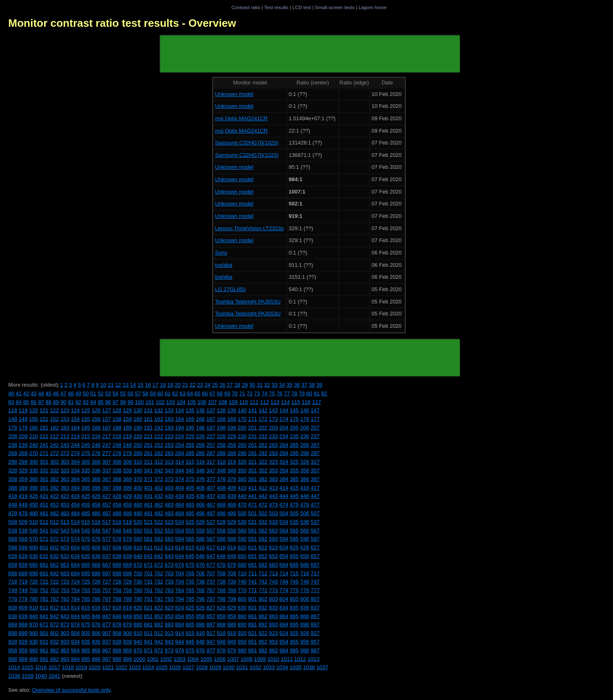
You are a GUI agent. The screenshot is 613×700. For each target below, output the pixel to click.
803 (273, 599)
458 (117, 505)
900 (34, 633)
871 (44, 624)
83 (11, 402)
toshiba (224, 265)
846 (96, 616)
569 (23, 539)
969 (128, 650)
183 (65, 428)
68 (220, 393)
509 (23, 522)
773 (273, 590)
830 (242, 608)
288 (221, 453)
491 (148, 513)
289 (232, 453)
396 (96, 488)
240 (34, 445)
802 (263, 599)
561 (253, 531)
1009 (260, 659)
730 (138, 582)
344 (179, 470)
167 (211, 419)
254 (179, 445)
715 (294, 573)
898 (13, 633)
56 (131, 393)
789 (128, 599)
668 (117, 565)
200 (242, 428)
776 (305, 590)
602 (54, 547)
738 (221, 582)
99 (131, 402)
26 (222, 385)
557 (211, 531)
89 (56, 402)
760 (138, 590)
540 (34, 531)
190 (138, 428)
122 (54, 410)
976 (200, 650)
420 (34, 496)
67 (212, 393)
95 (100, 402)
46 (56, 393)
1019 (81, 667)
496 (200, 513)
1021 (108, 667)
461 (148, 505)
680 (242, 565)
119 (23, 410)
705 (190, 573)
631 (44, 556)
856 (200, 616)
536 (305, 522)
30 (252, 385)
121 (44, 410)
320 (242, 462)
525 (190, 522)
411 (253, 488)
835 (294, 608)
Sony (221, 253)
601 (44, 547)
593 (273, 539)
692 (54, 573)
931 (44, 642)
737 (211, 582)
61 (168, 393)
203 (273, 428)
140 (242, 410)
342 (159, 470)
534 (284, 522)
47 (63, 393)
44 (41, 393)
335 (86, 470)
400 (138, 488)
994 (75, 659)
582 (159, 539)
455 (86, 505)
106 (202, 402)
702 (159, 573)
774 (284, 590)
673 (169, 565)
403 (169, 488)
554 (179, 531)
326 (305, 462)
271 (44, 453)
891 (253, 624)
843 (65, 616)
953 (273, 642)
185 (86, 428)
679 (232, 565)
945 (190, 642)
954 (284, 642)
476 (305, 505)
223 (169, 436)
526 (200, 522)
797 (211, 599)
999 (128, 659)
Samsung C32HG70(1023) (247, 143)
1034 (282, 667)
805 (294, 599)
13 (126, 385)
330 (34, 470)
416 (305, 488)
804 (284, 599)
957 (315, 642)
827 (211, 608)
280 (138, 453)
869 (23, 624)
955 (294, 642)
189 (128, 428)
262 (263, 445)
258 (221, 445)
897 (315, 624)
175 (294, 419)
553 (169, 531)
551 (148, 531)
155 (86, 419)
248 (117, 445)
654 (284, 556)
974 (179, 650)
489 (128, 513)
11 (111, 385)
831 (253, 608)
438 (221, 496)
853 (169, 616)
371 (148, 479)
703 (169, 573)
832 (263, 608)
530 (242, 522)
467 (211, 505)
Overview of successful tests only (71, 690)
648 (221, 556)
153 (65, 419)
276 (96, 453)
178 (13, 428)
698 (117, 573)
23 (200, 385)
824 (179, 608)
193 (169, 428)
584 (179, 539)
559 (232, 531)
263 (273, 445)
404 (179, 488)
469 (232, 505)
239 (23, 445)
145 (294, 410)
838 (13, 616)
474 (284, 505)
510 (34, 522)
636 (96, 556)
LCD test (302, 7)
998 (117, 659)
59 (153, 393)
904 (75, 633)
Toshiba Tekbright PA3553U (248, 302)
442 (263, 496)
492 (159, 513)
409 (232, 488)
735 (190, 582)
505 (294, 513)
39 (319, 385)
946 (200, 642)
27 (230, 385)
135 (190, 410)
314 (179, 462)
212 (54, 436)
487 (107, 513)
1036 (309, 667)
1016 (41, 667)
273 (65, 453)
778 (13, 599)
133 (169, 410)
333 (65, 470)
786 (96, 599)
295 (294, 453)
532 (263, 522)
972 (159, 650)
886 (200, 624)
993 (65, 659)
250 (138, 445)
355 (294, 470)
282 (159, 453)
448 (13, 505)
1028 (202, 667)
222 (159, 436)
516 (96, 522)
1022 (121, 667)
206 (305, 428)
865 (294, 616)
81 (317, 393)
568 (13, 539)
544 (75, 531)
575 (86, 539)
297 (315, 453)
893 (273, 624)
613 (169, 547)
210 (34, 436)
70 (235, 393)
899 (23, 633)
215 (86, 436)
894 (284, 624)
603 (65, 547)
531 (253, 522)
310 (138, 462)
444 (284, 496)
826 (200, 608)
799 (232, 599)
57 (138, 393)
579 (128, 539)
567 (315, 531)
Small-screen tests (335, 7)
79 (302, 393)
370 (138, 479)
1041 (55, 676)
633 (65, 556)
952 (263, 642)
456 (96, 505)
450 (34, 505)
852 (159, 616)
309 (128, 462)
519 (128, 522)
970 (138, 650)
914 (179, 633)
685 (294, 565)
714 (284, 573)
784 (75, 599)
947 (211, 642)
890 (242, 624)
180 (34, 428)
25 (215, 385)
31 (259, 385)
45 (48, 393)
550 (138, 531)
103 (171, 402)
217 (107, 436)
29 (245, 385)
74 (264, 393)
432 (159, 496)
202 (263, 428)
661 (44, 565)
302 (54, 462)
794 (179, 599)
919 (232, 633)
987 (315, 650)
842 (54, 616)
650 (242, 556)
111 (254, 402)
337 (107, 470)
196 (200, 428)
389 (23, 488)
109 (233, 402)
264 (284, 445)
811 (44, 608)
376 (200, 479)
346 (200, 470)
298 (13, 462)
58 (145, 393)
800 (242, 599)
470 (242, 505)
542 (54, 531)
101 (150, 402)
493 (169, 513)
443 (273, 496)
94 (93, 402)
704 (179, 573)
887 (211, 624)
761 (148, 590)
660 (34, 565)
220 (138, 436)
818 (117, 608)
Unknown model (234, 94)
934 (75, 642)
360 (34, 479)
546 (96, 531)
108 (223, 402)
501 (253, 513)
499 (232, 513)
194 (179, 428)
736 (200, 582)
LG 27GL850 (230, 289)
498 (221, 513)
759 (128, 590)
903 (65, 633)
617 (211, 547)
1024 (148, 667)
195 (190, 428)
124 (75, 410)
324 (284, 462)
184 (75, 428)
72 (249, 393)
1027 (188, 667)
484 (75, 513)
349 (232, 470)
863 (273, 616)
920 (242, 633)
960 (34, 650)
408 (221, 488)
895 (294, 624)
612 (159, 547)
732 (159, 582)
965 (86, 650)
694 (75, 573)
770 (242, 590)
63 (182, 393)
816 (96, 608)
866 (305, 616)
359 (23, 479)
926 (305, 633)
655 (294, 556)
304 (75, 462)
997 (107, 659)
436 (200, 496)
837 (315, 608)
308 (117, 462)
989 (23, 659)
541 (44, 531)
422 (54, 496)
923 (273, 633)
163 (169, 419)
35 (289, 385)
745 (294, 582)
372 (159, 479)
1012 (300, 659)
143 (273, 410)
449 (23, 505)
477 (315, 505)
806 (305, 599)
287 (211, 453)
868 (13, 624)
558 (221, 531)
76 (279, 393)
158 (117, 419)
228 (221, 436)
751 (44, 590)
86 (33, 402)
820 (138, 608)
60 (160, 393)
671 (148, 565)
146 (305, 410)
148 (13, 419)
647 (211, 556)
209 (23, 436)
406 (200, 488)
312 (159, 462)
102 (160, 402)
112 (265, 402)
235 (294, 436)
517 (107, 522)
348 (221, 470)
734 (179, 582)
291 (253, 453)
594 (284, 539)
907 (107, 633)
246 (96, 445)
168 (221, 419)
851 (148, 616)
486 (96, 513)
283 (169, 453)
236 (305, 436)
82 (324, 393)
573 (65, 539)
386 (305, 479)
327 (315, 462)
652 (263, 556)
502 (263, 513)
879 (128, 624)
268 (13, 453)
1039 (28, 676)
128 (117, 410)
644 (179, 556)
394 (75, 488)
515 (86, 522)
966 (96, 650)
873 (65, 624)
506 (305, 513)
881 (148, 624)
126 (96, 410)
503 (273, 513)
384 (284, 479)
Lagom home (373, 7)
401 (148, 488)
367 (107, 479)
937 (107, 642)
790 (138, 599)
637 (107, 556)
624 (284, 547)
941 (148, 642)
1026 (175, 667)
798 (221, 599)
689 (23, 573)
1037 (323, 667)
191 (148, 428)
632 (54, 556)
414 (284, 488)
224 (179, 436)
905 (86, 633)
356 (305, 470)
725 (86, 582)
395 (86, 488)
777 (315, 590)
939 (128, 642)
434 (179, 496)
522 (159, 522)
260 (242, 445)
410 (242, 488)
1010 (273, 659)
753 (65, 590)
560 (242, 531)
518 (117, 522)
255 (190, 445)
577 (107, 539)
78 (294, 393)
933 (65, 642)
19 (170, 385)
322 (263, 462)
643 (169, 556)
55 (123, 393)
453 (65, 505)
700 (138, 573)
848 (117, 616)
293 (273, 453)
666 (96, 565)
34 (282, 385)
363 (65, 479)
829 (232, 608)
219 (128, 436)
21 (185, 385)
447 (315, 496)
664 (75, 565)
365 (86, 479)
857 (211, 616)
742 (263, 582)
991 (44, 659)
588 (221, 539)
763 (169, 590)
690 (34, 573)
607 (107, 547)
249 (128, 445)
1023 (135, 667)
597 (315, 539)
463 (169, 505)
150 (34, 419)
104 (181, 402)
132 (159, 410)
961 (44, 650)
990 (34, 659)
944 (179, 642)
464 (179, 505)
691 (44, 573)
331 (44, 470)
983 (273, 650)
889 (232, 624)
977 (211, 650)
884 (179, 624)
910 (138, 633)
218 (117, 436)
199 (232, 428)
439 (232, 496)
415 (294, 488)
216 (96, 436)
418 (13, 496)
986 (305, 650)
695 (86, 573)
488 (117, 513)
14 (133, 385)
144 (284, 410)
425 (86, 496)
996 (96, 659)
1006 (220, 659)
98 (123, 402)
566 (305, 531)
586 (200, 539)
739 (232, 582)
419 (23, 496)
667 (107, 565)
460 (138, 505)
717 (315, 573)
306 (96, 462)
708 (221, 573)
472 (263, 505)
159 (128, 419)
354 (284, 470)
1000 (139, 659)
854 (179, 616)
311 (148, 462)
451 (44, 505)
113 (275, 402)
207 (315, 428)
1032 (255, 667)
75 (272, 393)
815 (86, 608)
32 (267, 385)
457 (107, 505)
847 (107, 616)
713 (273, 573)
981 (253, 650)
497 (211, 513)
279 (128, 453)
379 (232, 479)
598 (13, 547)
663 (65, 565)
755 (86, 590)
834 (284, 608)
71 (242, 393)
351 (253, 470)
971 (148, 650)
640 (138, 556)
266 (305, 445)
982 (263, 650)
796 (200, 599)
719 (23, 582)
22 (193, 385)
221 (148, 436)
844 (75, 616)
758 (117, 590)
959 (23, 650)
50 (86, 393)
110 (244, 402)
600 (34, 547)
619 (232, 547)
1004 (193, 659)
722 (54, 582)
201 (253, 428)
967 (107, 650)
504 (284, 513)
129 (128, 410)
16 (148, 385)
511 (44, 522)
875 (86, 624)
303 (65, 462)
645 (190, 556)
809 (23, 608)
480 (34, 513)
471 (253, 505)
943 (169, 642)
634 (75, 556)
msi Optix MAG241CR (241, 118)
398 (117, 488)
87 (41, 402)
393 (65, 488)
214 (75, 436)
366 (96, 479)
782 (54, 599)
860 (242, 616)
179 (23, 428)
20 (177, 385)
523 (169, 522)
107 (212, 402)
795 (190, 599)
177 (315, 419)
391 (44, 488)
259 (232, 445)
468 (221, 505)
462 (159, 505)
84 (19, 402)
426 (96, 496)
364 (75, 479)
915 (190, 633)
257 (211, 445)
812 (54, 608)
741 (253, 582)
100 (140, 402)
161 (148, 419)
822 (159, 608)
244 (75, 445)
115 (296, 402)
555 (190, 531)
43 (33, 393)
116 (306, 402)
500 (242, 513)
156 (96, 419)
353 (273, 470)
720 (34, 582)
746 (305, 582)
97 (115, 402)
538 (13, 531)
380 (242, 479)
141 (253, 410)
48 (71, 393)
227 (211, 436)
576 (96, 539)
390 (34, 488)
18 (163, 385)
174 (284, 419)
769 (232, 590)
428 (117, 496)
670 (138, 565)
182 (54, 428)
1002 (166, 659)
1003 (180, 659)
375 (190, 479)
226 (200, 436)
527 (211, 522)
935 (86, 642)
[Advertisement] (310, 54)
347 (211, 470)
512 (54, 522)
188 (117, 428)
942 (159, 642)
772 (263, 590)
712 (263, 573)
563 (273, 531)
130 (138, 410)
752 (54, 590)
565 (294, 531)
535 (294, 522)
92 (78, 402)
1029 (215, 667)
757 (107, 590)
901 (44, 633)
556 (200, 531)
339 (128, 470)
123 (65, 410)
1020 (94, 667)
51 (93, 393)
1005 (206, 659)
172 (263, 419)
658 (13, 565)
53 (108, 393)
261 (253, 445)
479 (23, 513)
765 (190, 590)
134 (179, 410)
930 (34, 642)
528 (221, 522)
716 (305, 573)
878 (117, 624)
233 (273, 436)
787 (107, 599)
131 (148, 410)
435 (190, 496)
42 (26, 393)
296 (305, 453)
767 (211, 590)
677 (211, 565)
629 (23, 556)
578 (117, 539)
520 (138, 522)
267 (315, 445)
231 (253, 436)
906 (96, 633)
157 (107, 419)
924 (284, 633)
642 (159, 556)
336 (96, 470)
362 (54, 479)
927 (315, 633)
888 (221, 624)
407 (211, 488)
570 (34, 539)
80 (309, 393)
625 (294, 547)
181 (44, 428)
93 (86, 402)
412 (263, 488)
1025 (162, 667)
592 (263, 539)
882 (159, 624)
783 (65, 599)
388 (13, 488)
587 (211, 539)
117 (317, 402)
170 (242, 419)
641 (148, 556)
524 (179, 522)
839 (23, 616)
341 (148, 470)
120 (34, 410)
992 (54, 659)
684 (284, 565)
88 (48, 402)
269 (23, 453)
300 (34, 462)
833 (273, 608)
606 (96, 547)
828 (221, 608)
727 (107, 582)
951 (253, 642)
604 (75, 547)
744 (284, 582)
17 (155, 385)
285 (190, 453)
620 (242, 547)
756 (96, 590)
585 (190, 539)
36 (297, 385)
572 (54, 539)
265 (294, 445)
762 (159, 590)
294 (284, 453)
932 (54, 642)
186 (96, 428)
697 (107, 573)
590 (242, 539)
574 (75, 539)
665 (86, 565)
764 (179, 590)
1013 (313, 659)
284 (179, 453)
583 (169, 539)
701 (148, 573)
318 (221, 462)
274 (75, 453)
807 (315, 599)
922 (263, 633)
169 (232, 419)
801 (253, 599)
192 (159, 428)
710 (242, 573)
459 (128, 505)
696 (96, 573)
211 (44, 436)
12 (118, 385)
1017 (55, 667)
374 (179, 479)
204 (284, 428)
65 (197, 393)
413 (273, 488)
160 (138, 419)
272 (54, 453)
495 (190, 513)
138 (221, 410)
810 (34, 608)
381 (253, 479)
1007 (233, 659)
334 (75, 470)
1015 (28, 667)
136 (200, 410)
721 (44, 582)
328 (13, 470)
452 (54, 505)
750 (34, 590)
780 (34, 599)
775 (294, 590)
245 (86, 445)
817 (107, 608)
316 (200, 462)
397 (107, 488)
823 (169, 608)
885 (190, 624)
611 (148, 547)
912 (159, 633)
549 (128, 531)
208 (13, 436)
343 (169, 470)
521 (148, 522)
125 (86, 410)
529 (232, 522)
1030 (229, 667)
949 (232, 642)
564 (284, 531)
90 (63, 402)
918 (221, 633)
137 (211, 410)
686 (305, 565)
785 (86, 599)
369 (128, 479)
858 (221, 616)
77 (287, 393)
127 (107, 410)
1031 (242, 667)
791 (148, 599)
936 (96, 642)
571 (44, 539)
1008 (246, 659)
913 (169, 633)
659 (23, 565)
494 (179, 513)
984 (284, 650)
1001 (153, 659)
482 (54, 513)
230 (242, 436)
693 (65, 573)
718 (13, 582)
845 (86, 616)
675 (190, 565)
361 (44, 479)
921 (253, 633)
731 (148, 582)
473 (273, 505)
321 (253, 462)
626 (305, 547)
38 (312, 385)
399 (128, 488)
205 (294, 428)
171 (253, 419)
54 (115, 393)
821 (148, 608)
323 (273, 462)
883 (169, 624)
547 (107, 531)
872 (54, 624)
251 (148, 445)
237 (315, 436)
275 (86, 453)
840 (34, 616)
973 (169, 650)
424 (75, 496)
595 (294, 539)
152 (54, 419)
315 (190, 462)
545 (86, 531)
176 (305, 419)
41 (19, 393)
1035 (295, 667)
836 (305, 608)
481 (44, 513)
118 (13, 410)
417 (315, 488)
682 (263, 565)
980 (242, 650)
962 (54, 650)
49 (78, 393)
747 (315, 582)
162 (159, 419)
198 (221, 428)
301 (44, 462)
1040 (41, 676)
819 (128, 608)
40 (11, 393)
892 (263, 624)
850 (138, 616)
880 (138, 624)
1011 (287, 659)
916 (200, 633)
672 (159, 565)
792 (159, 599)
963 (65, 650)
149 (23, 419)
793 (169, 599)
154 (75, 419)
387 (315, 479)
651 (253, 556)
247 (107, 445)
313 (169, 462)
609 (128, 547)
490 (138, 513)
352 (263, 470)
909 (128, 633)
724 (75, 582)
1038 (14, 676)
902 (54, 633)
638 (117, 556)
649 (232, 556)
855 (190, 616)
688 (13, 573)
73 (257, 393)
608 (117, 547)
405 (190, 488)
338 (117, 470)
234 (284, 436)
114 (285, 402)
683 (273, 565)
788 (117, 599)
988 (13, 659)
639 (128, 556)
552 (159, 531)
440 (242, 496)
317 (211, 462)
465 (190, 505)
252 (159, 445)
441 (253, 496)
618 (221, 547)
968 (117, 650)
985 (294, 650)
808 (13, 608)
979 (232, 650)
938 (117, 642)
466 (200, 505)
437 (211, 496)
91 (71, 402)
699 (128, 573)
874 (75, 624)
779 (23, 599)
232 (263, 436)
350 (242, 470)
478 (13, 513)
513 (65, 522)
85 (26, 402)
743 (273, 582)
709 (232, 573)
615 (190, 547)
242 (54, 445)
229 (232, 436)
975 (190, 650)
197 (211, 428)
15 (140, 385)
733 (169, 582)
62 (175, 393)
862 (263, 616)
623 (273, 547)
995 (86, 659)
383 (273, 479)
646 (200, 556)
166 (200, 419)
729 (128, 582)
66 (205, 393)
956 (305, 642)
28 (237, 385)
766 (200, 590)
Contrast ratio (246, 7)
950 (242, 642)
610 (138, 547)
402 (159, 488)
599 (23, 547)
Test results (276, 7)
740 (242, 582)
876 (96, 624)
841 (44, 616)
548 (117, 531)
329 (23, 470)
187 (107, 428)
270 (34, 453)
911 (148, 633)
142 (263, 410)
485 (86, 513)
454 (75, 505)
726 (96, 582)
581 (148, 539)
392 (54, 488)
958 (13, 650)
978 (221, 650)
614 (179, 547)
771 (253, 590)
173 (273, 419)
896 (305, 624)
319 (232, 462)
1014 (14, 667)
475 (294, 505)
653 (273, 556)
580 (138, 539)
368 (117, 479)
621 (253, 547)
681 (253, 565)
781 (44, 599)
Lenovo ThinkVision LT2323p (249, 228)
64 (190, 393)
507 (315, 513)
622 (263, 547)
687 (315, 565)
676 (200, 565)
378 (221, 479)
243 (65, 445)
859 (232, 616)
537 (315, 522)
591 (253, 539)
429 (128, 496)
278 (117, 453)
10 (103, 385)
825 (190, 608)
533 (273, 522)
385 (294, 479)
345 (190, 470)
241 (44, 445)
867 (315, 616)
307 (107, 462)
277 (107, 453)
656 (305, 556)
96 (108, 402)
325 (294, 462)
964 (75, 650)
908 (117, 633)
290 (242, 453)
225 (190, 436)
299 (23, 462)
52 (100, 393)
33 (275, 385)
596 (305, 539)
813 (65, 608)
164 (179, 419)
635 (86, 556)
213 (65, 436)
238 (13, 445)
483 (65, 513)
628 (13, 556)
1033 (269, 667)
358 (13, 479)
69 (227, 393)
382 (263, 479)
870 (34, 624)
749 (23, 590)
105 (191, 402)
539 (23, 531)
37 (304, 385)
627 (315, 547)
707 (211, 573)
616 (200, 547)
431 (148, 496)
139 (232, 410)
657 (315, 556)
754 (75, 590)
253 (169, 445)
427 (107, 496)
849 (128, 616)
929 (23, 642)
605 (86, 547)
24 (207, 385)
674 (179, 565)
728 (117, 582)
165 (190, 419)
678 (221, 565)
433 (169, 496)
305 (86, 462)
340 (138, 470)
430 (138, 496)
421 (44, 496)
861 (253, 616)
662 (54, 565)
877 (107, 624)
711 (253, 573)
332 (54, 470)
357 (315, 470)
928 (13, 642)
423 (65, 496)
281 (148, 453)
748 (13, 590)
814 (75, 608)
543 (65, 531)
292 (263, 453)
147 (315, 410)
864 (284, 616)
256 (200, 445)
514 (75, 522)
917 (211, 633)
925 (294, 633)
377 (211, 479)
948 (221, 642)
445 (294, 496)
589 (232, 539)
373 (169, 479)
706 (200, 573)
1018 (68, 667)
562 (263, 531)
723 (65, 582)
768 (221, 590)
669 (128, 565)
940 (138, 642)
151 (44, 419)
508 (13, 522)
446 (305, 496)
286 (200, 453)
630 (34, 556)
